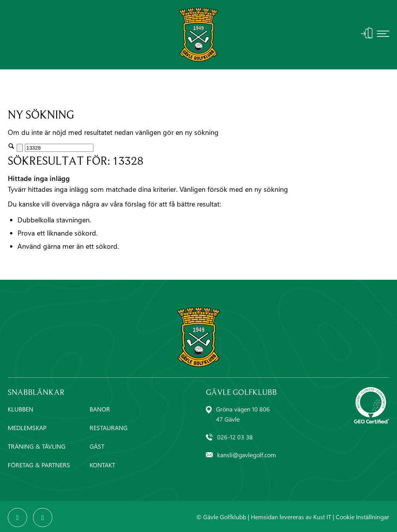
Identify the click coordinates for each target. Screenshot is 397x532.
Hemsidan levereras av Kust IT (291, 517)
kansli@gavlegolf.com (247, 455)
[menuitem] (383, 35)
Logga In (367, 33)
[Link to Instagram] (43, 518)
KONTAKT (102, 465)
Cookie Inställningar (362, 517)
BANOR (100, 409)
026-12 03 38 (235, 437)
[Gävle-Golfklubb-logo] (198, 35)
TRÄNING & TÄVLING (37, 446)
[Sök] (59, 148)
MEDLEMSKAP (27, 428)
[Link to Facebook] (17, 518)
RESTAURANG (109, 428)
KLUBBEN (21, 409)
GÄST (97, 446)
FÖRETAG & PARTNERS (39, 465)
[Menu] (383, 35)
